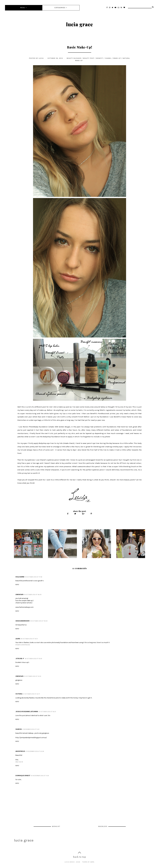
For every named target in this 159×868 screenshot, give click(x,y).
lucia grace (79, 24)
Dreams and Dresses (23, 645)
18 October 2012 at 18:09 (33, 595)
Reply (17, 585)
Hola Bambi (20, 577)
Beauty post (89, 58)
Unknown (19, 594)
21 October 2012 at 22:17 (31, 694)
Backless (103, 826)
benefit (100, 58)
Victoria (19, 694)
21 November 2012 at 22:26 (35, 751)
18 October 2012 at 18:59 (39, 621)
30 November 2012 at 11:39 (40, 776)
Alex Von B (19, 762)
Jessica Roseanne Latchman (27, 712)
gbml (92, 862)
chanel (108, 58)
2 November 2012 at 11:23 (31, 729)
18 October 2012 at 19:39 (33, 659)
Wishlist (56, 826)
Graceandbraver (23, 621)
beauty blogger (74, 58)
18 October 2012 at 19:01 (29, 639)
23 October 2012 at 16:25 (47, 712)
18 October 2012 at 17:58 (34, 577)
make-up (117, 58)
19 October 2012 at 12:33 (33, 676)
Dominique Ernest (23, 776)
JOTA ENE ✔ (20, 659)
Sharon (19, 729)
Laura (18, 639)
